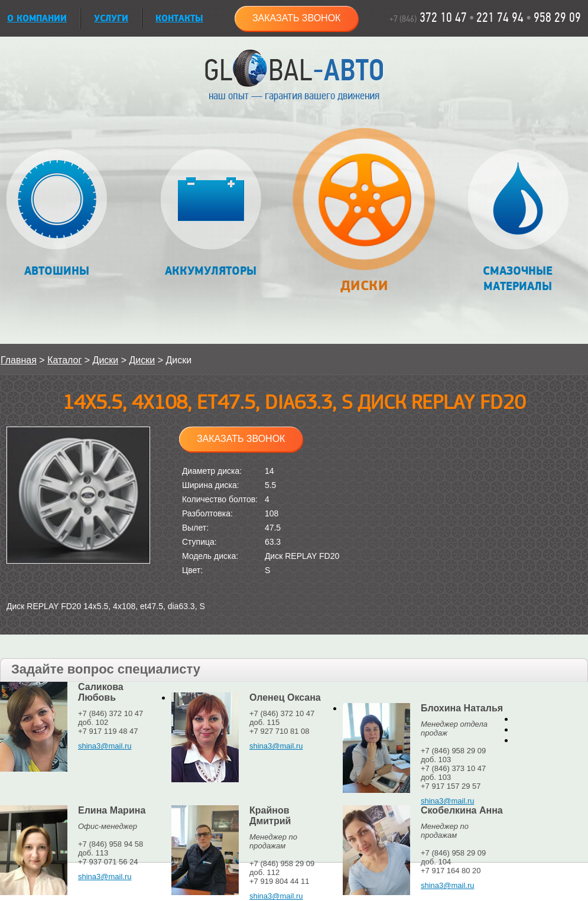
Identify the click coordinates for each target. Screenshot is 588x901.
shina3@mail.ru (105, 746)
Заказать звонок (297, 18)
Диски (364, 217)
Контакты (179, 19)
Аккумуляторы (211, 214)
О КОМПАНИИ (37, 19)
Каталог (64, 360)
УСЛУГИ (111, 19)
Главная (19, 360)
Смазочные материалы (518, 221)
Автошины (57, 214)
